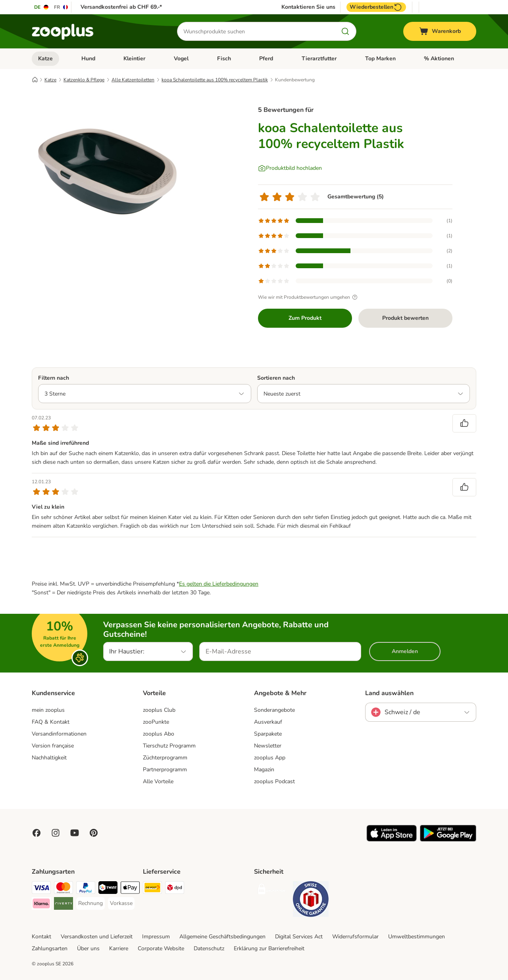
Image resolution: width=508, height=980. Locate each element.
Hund (88, 59)
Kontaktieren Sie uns (308, 7)
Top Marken (380, 59)
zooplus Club (159, 710)
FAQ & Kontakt (51, 722)
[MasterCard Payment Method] (63, 889)
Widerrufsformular (355, 937)
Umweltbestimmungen (417, 937)
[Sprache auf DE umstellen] (42, 7)
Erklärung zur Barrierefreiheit (269, 948)
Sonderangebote (274, 710)
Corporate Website (161, 948)
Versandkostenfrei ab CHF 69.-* (121, 7)
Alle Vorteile (158, 781)
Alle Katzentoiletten (133, 80)
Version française (53, 746)
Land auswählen (389, 693)
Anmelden (405, 651)
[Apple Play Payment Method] (130, 889)
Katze (45, 59)
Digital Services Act (299, 937)
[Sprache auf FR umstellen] (61, 7)
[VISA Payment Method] (41, 889)
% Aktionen (439, 59)
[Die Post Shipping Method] (152, 889)
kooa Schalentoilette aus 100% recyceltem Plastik (215, 80)
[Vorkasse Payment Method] (121, 903)
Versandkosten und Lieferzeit (97, 937)
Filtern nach (54, 378)
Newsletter (268, 746)
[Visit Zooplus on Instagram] (56, 833)
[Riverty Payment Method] (63, 905)
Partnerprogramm (165, 770)
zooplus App (270, 758)
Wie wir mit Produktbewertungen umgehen (309, 297)
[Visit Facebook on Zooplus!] (37, 833)
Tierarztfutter (319, 59)
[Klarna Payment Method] (41, 905)
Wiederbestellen (376, 7)
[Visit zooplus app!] (392, 840)
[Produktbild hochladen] (290, 168)
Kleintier (134, 59)
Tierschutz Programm (169, 746)
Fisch (224, 59)
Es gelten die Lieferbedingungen (219, 584)
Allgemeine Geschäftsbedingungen (222, 937)
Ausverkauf (268, 722)
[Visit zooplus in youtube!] (75, 833)
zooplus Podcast (274, 781)
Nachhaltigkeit (49, 758)
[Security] (272, 891)
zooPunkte (156, 722)
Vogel (181, 59)
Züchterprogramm (165, 758)
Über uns (88, 948)
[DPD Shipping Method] (175, 889)
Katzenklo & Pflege (84, 80)
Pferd (266, 59)
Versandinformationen (59, 734)
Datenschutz (209, 948)
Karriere (119, 948)
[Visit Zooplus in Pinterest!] (94, 833)
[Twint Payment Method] (108, 889)
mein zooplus (48, 710)
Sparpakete (268, 734)
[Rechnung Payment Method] (90, 903)
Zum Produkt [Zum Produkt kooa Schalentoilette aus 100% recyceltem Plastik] (305, 318)
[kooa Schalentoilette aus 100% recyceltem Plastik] (107, 172)
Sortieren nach (276, 378)
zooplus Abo (159, 734)
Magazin (264, 770)
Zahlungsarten (50, 948)
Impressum (156, 937)
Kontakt (41, 937)
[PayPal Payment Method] (86, 889)
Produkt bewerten (405, 318)
